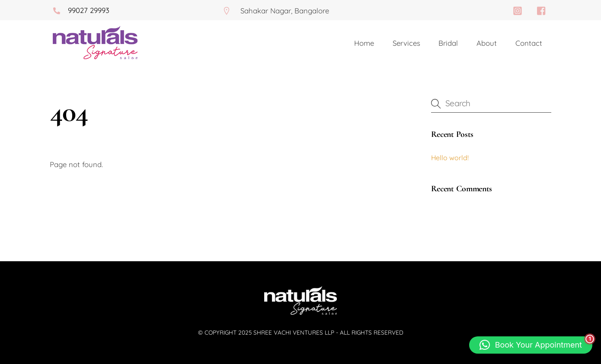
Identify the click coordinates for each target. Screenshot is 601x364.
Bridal (448, 43)
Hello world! (450, 158)
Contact (529, 43)
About (487, 43)
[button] (531, 345)
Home (364, 43)
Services (406, 43)
